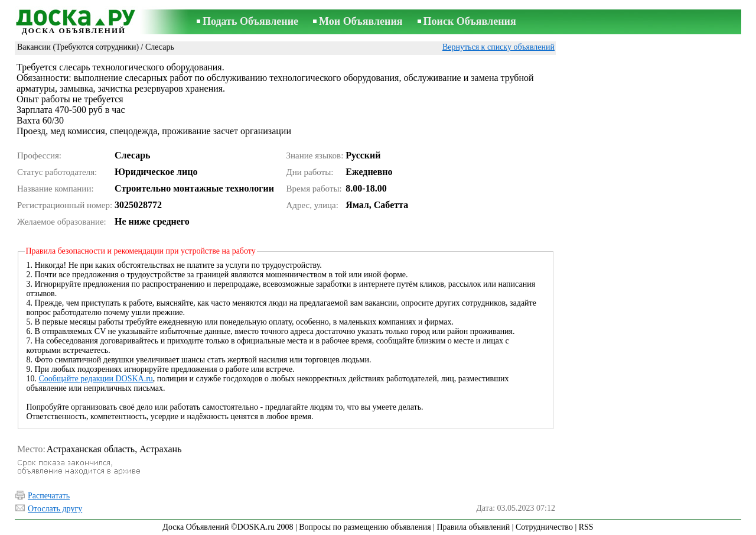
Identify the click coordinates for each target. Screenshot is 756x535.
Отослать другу (55, 509)
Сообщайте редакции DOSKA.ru (96, 379)
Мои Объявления (361, 21)
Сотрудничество (544, 527)
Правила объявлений (473, 527)
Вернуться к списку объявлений (498, 47)
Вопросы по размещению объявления (365, 527)
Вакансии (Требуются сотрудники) (78, 47)
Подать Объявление (250, 21)
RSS (586, 527)
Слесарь (160, 47)
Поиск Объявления (470, 21)
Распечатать (49, 496)
